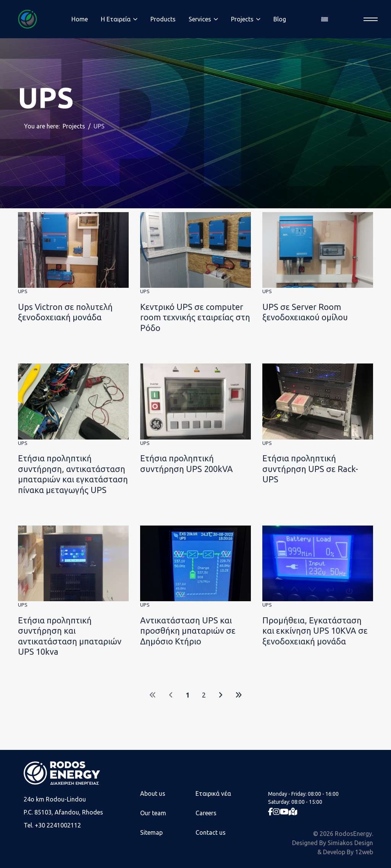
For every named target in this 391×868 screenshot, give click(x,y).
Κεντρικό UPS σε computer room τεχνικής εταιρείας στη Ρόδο (195, 317)
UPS (23, 291)
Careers (206, 813)
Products (163, 19)
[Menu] (368, 19)
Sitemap (151, 832)
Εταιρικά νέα (213, 793)
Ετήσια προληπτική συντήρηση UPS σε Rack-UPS (310, 469)
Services (200, 19)
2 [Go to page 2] (204, 695)
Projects (242, 19)
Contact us (211, 832)
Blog (280, 19)
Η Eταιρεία (116, 19)
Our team (153, 813)
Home (80, 19)
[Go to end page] (239, 695)
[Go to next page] (221, 695)
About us (153, 793)
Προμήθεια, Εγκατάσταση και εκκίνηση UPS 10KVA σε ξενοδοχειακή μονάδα (315, 631)
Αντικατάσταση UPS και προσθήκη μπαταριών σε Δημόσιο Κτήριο (188, 631)
